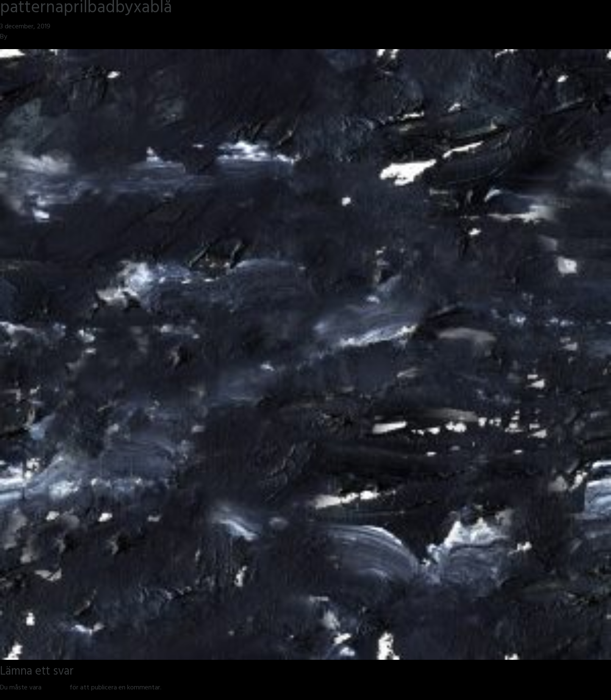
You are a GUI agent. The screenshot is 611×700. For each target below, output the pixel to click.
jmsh (15, 37)
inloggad (56, 688)
